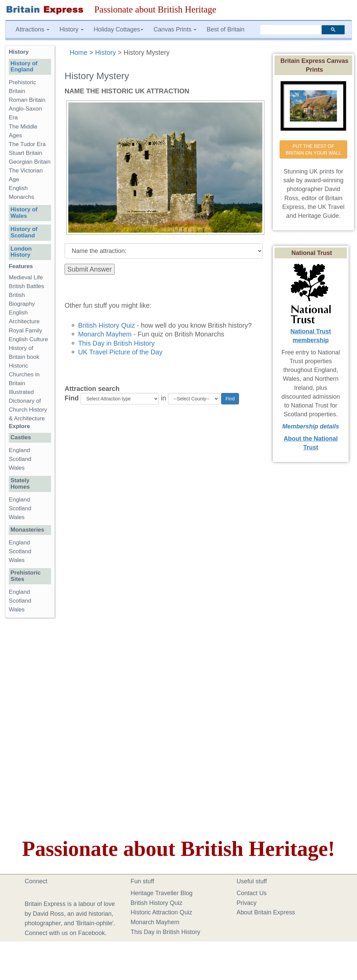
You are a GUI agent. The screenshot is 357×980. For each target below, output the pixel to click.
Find (72, 398)
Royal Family (26, 331)
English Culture (28, 339)
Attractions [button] (32, 29)
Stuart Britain (26, 153)
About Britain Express (266, 912)
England (19, 450)
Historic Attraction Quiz (161, 912)
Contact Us (252, 893)
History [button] (72, 29)
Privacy (247, 903)
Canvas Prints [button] (175, 29)
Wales (17, 468)
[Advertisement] (32, 727)
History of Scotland (24, 232)
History (105, 52)
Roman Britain (27, 100)
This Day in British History (116, 343)
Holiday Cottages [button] (118, 29)
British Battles (27, 286)
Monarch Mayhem (105, 334)
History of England (24, 67)
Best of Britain (225, 29)
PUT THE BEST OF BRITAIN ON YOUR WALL (314, 149)
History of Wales (24, 213)
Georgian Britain (30, 162)
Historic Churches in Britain (24, 375)
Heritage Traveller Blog (161, 893)
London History (21, 252)
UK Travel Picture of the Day (120, 352)
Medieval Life (26, 277)
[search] (291, 29)
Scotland (20, 459)
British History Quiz (106, 325)
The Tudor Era (27, 144)
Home (79, 52)
